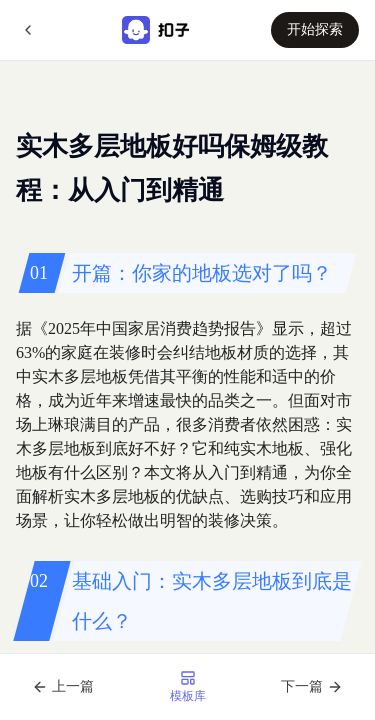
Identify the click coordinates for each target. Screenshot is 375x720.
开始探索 (315, 29)
